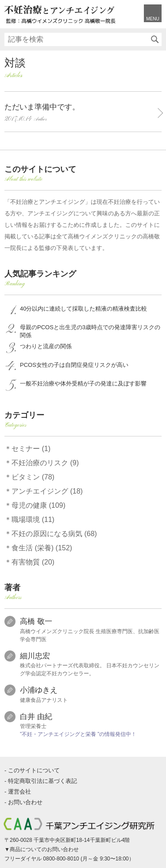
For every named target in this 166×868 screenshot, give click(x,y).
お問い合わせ (25, 802)
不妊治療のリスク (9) (45, 463)
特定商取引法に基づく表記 (42, 781)
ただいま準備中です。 (79, 113)
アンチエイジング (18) (47, 491)
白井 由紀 (36, 717)
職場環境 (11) (33, 520)
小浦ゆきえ (39, 690)
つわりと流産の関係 (46, 346)
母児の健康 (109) (39, 505)
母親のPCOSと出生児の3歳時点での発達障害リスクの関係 (90, 331)
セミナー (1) (31, 449)
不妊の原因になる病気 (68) (54, 534)
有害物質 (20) (33, 562)
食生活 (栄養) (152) (42, 548)
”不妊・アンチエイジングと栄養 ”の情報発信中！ (78, 734)
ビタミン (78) (33, 477)
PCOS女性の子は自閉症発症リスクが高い (74, 365)
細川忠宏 (35, 656)
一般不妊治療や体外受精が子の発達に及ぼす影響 (83, 383)
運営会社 (19, 792)
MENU (152, 19)
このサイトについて (34, 770)
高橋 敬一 (36, 621)
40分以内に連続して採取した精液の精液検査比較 (83, 309)
